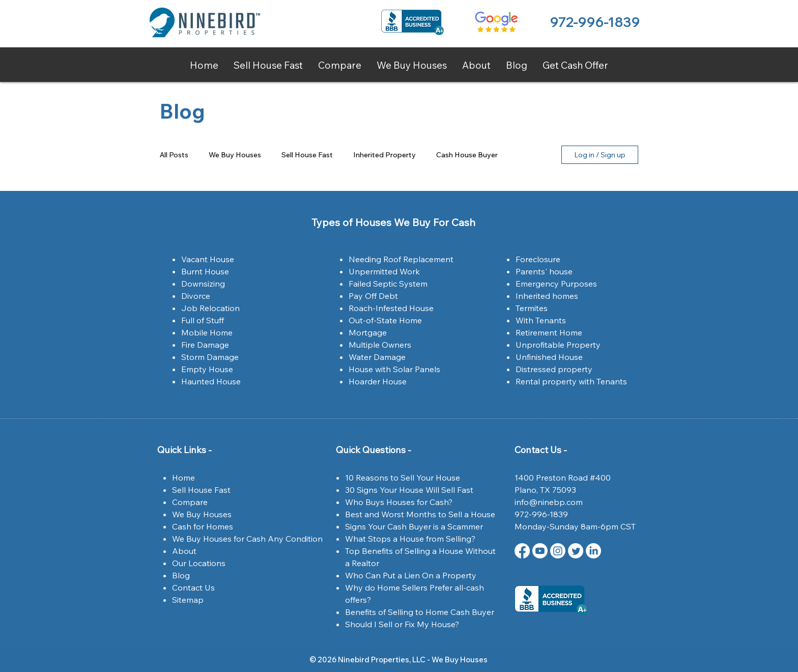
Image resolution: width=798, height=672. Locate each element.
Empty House (207, 369)
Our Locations (199, 563)
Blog (181, 575)
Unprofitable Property (558, 345)
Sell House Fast (307, 155)
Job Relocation (210, 308)
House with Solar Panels (394, 369)
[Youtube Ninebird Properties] (540, 551)
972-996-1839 (595, 22)
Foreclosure (538, 259)
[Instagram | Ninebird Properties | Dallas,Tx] (558, 551)
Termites (532, 308)
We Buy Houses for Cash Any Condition (247, 539)
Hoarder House (378, 381)
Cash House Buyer (467, 155)
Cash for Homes (203, 526)
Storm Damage (210, 357)
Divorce (196, 296)
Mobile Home (207, 332)
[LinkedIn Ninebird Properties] (593, 551)
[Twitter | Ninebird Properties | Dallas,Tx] (576, 551)
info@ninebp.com (549, 502)
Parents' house (544, 271)
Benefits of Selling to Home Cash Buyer (420, 612)
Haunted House (211, 381)
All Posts (174, 155)
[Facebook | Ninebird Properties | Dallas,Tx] (522, 551)
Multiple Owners (380, 345)
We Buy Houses (235, 155)
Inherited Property (384, 155)
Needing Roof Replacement (401, 259)
